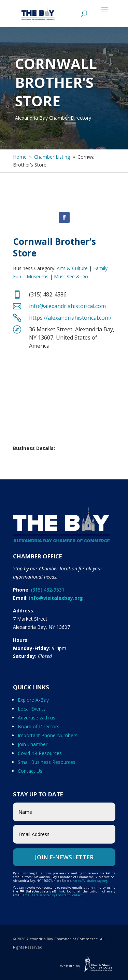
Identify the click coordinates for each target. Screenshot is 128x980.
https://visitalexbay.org (90, 881)
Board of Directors (39, 726)
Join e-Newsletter (64, 857)
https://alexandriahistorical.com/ (70, 318)
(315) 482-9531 (48, 590)
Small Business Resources (47, 762)
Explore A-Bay (33, 700)
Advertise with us (37, 718)
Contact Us (30, 771)
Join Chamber (33, 744)
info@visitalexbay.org (56, 598)
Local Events (32, 709)
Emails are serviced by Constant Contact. (53, 895)
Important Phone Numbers (48, 735)
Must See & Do (71, 276)
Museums (38, 276)
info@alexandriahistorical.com (67, 306)
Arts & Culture (72, 268)
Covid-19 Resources (40, 753)
